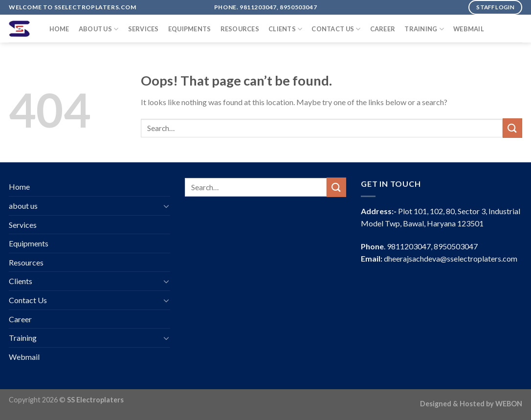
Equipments (190, 29)
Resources (240, 29)
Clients (285, 29)
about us (99, 29)
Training (424, 29)
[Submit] (512, 128)
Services (144, 29)
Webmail (469, 29)
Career (383, 29)
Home (59, 29)
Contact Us (336, 29)
